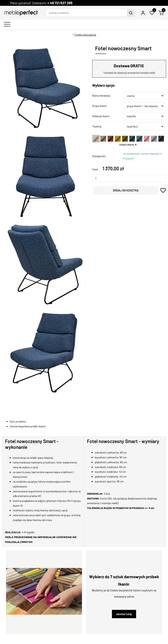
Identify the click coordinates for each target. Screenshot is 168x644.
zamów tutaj (124, 614)
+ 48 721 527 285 (60, 3)
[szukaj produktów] (87, 13)
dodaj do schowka (163, 190)
